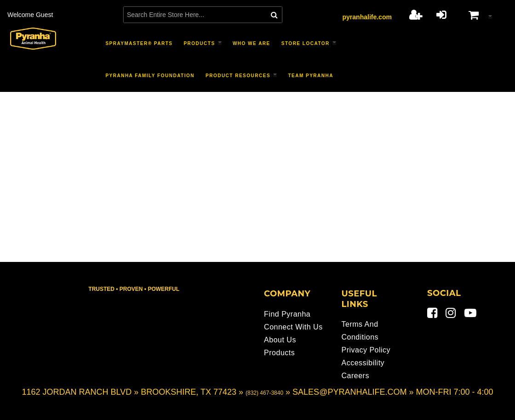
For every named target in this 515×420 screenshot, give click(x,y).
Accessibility (363, 363)
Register (415, 15)
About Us (280, 340)
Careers (355, 376)
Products (279, 353)
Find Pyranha (287, 314)
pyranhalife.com (367, 17)
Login (441, 15)
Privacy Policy (366, 350)
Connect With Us (293, 327)
